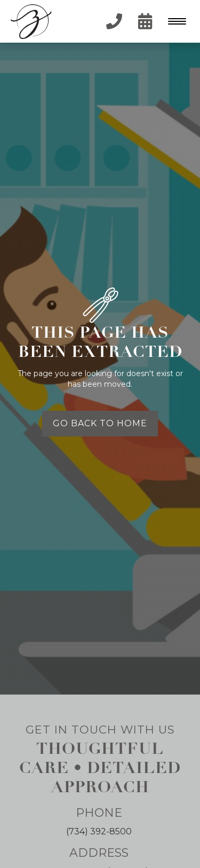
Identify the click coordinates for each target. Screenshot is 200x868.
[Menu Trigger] (175, 21)
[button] (176, 21)
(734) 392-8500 (99, 831)
